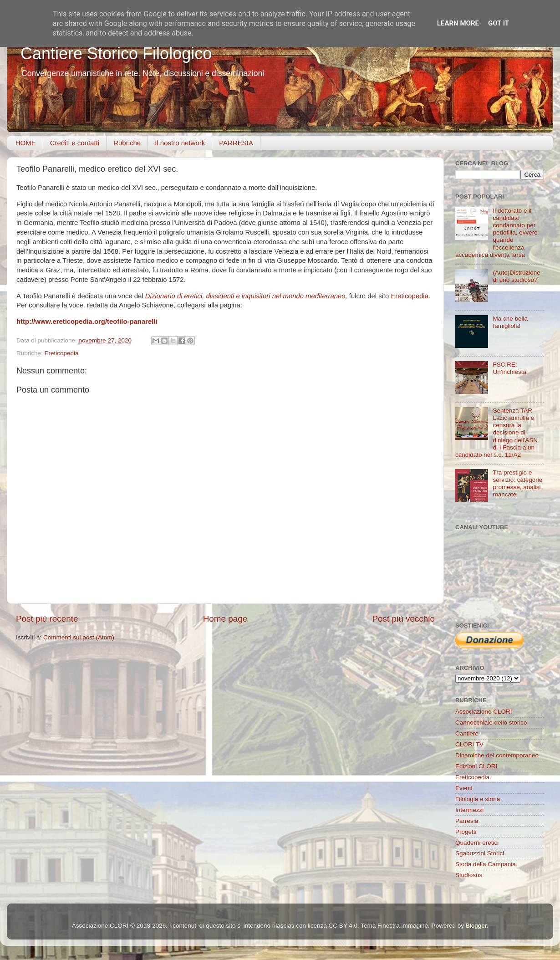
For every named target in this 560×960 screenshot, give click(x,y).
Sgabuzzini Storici (480, 853)
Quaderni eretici (477, 843)
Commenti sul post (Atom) (79, 637)
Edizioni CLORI (476, 766)
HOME (26, 143)
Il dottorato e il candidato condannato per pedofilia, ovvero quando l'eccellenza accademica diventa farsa (496, 233)
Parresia (467, 821)
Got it (499, 23)
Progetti (466, 832)
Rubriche (127, 143)
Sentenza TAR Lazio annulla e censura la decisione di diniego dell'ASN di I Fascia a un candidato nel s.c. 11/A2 (496, 433)
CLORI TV (469, 744)
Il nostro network (180, 143)
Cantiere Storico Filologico (116, 54)
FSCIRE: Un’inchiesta (509, 368)
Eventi (464, 788)
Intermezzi (469, 810)
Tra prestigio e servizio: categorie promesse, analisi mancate (517, 484)
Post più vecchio (403, 619)
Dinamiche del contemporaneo (497, 755)
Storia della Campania (486, 864)
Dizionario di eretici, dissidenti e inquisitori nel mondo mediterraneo (245, 296)
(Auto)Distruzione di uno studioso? (516, 276)
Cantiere (467, 733)
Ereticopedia (410, 296)
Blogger (476, 926)
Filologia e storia (478, 799)
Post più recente (47, 619)
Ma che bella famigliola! (510, 322)
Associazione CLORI (484, 712)
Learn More (458, 23)
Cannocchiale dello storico (491, 723)
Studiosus (469, 875)
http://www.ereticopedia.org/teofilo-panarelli (87, 322)
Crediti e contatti (75, 143)
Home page (225, 619)
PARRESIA (236, 143)
